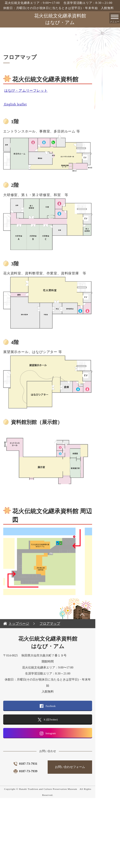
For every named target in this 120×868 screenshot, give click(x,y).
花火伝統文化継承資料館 (60, 20)
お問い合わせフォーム (88, 843)
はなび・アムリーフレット (26, 91)
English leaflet (15, 104)
